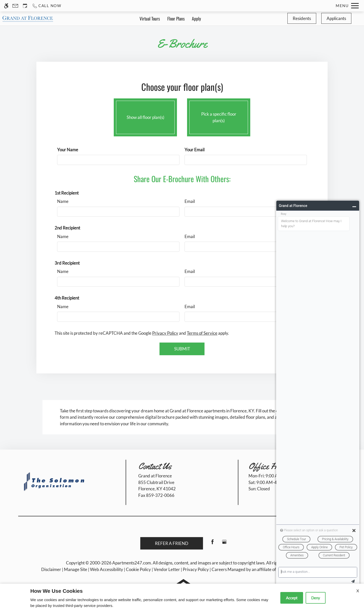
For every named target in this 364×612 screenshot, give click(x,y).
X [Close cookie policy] (358, 591)
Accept (292, 598)
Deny (316, 598)
